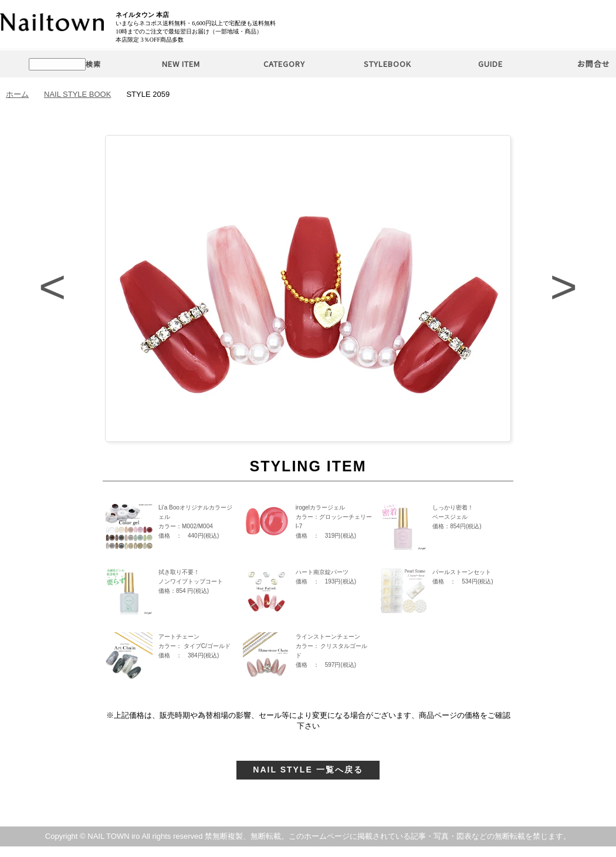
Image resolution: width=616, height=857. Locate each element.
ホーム (17, 94)
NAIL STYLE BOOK (77, 94)
